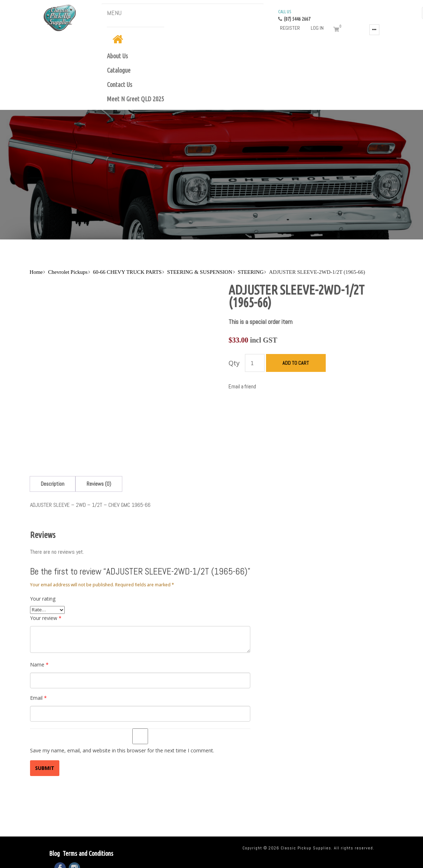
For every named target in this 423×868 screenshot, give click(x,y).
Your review (46, 618)
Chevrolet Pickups (68, 272)
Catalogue (119, 70)
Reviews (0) (99, 484)
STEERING (251, 272)
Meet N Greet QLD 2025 (136, 99)
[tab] (53, 484)
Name (39, 665)
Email (38, 698)
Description (53, 484)
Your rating (43, 599)
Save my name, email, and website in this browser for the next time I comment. (122, 750)
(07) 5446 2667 (294, 15)
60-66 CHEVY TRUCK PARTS (127, 272)
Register (290, 28)
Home (36, 272)
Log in (317, 28)
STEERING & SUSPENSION (200, 272)
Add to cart (296, 363)
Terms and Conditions (88, 853)
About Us (117, 56)
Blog (54, 853)
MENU (114, 13)
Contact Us (120, 84)
